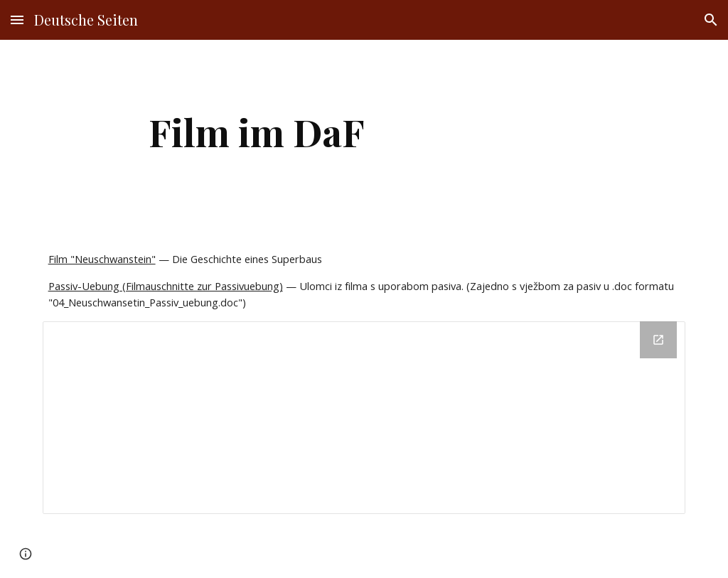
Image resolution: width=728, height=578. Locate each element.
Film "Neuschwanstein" (102, 259)
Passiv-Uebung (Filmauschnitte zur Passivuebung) (166, 286)
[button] (17, 20)
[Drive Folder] (364, 418)
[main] (257, 132)
